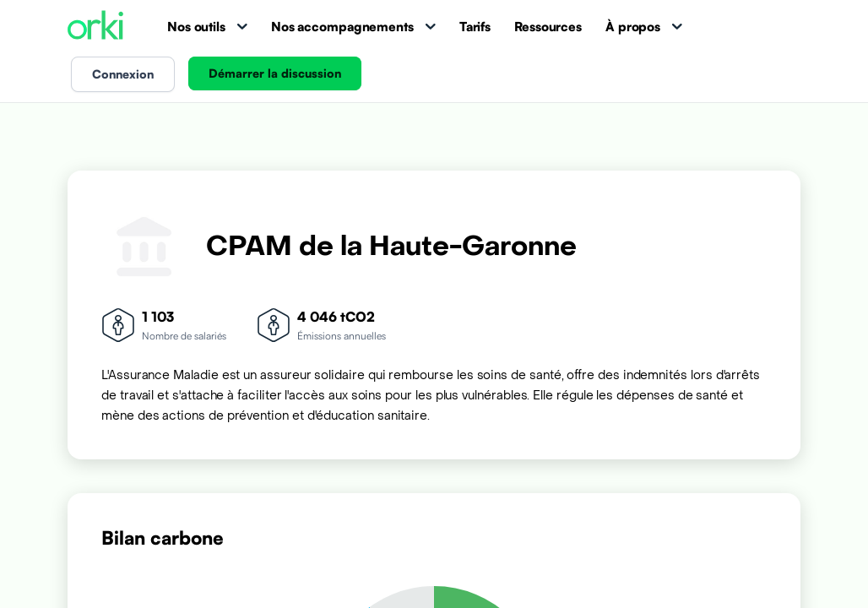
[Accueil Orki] (95, 27)
